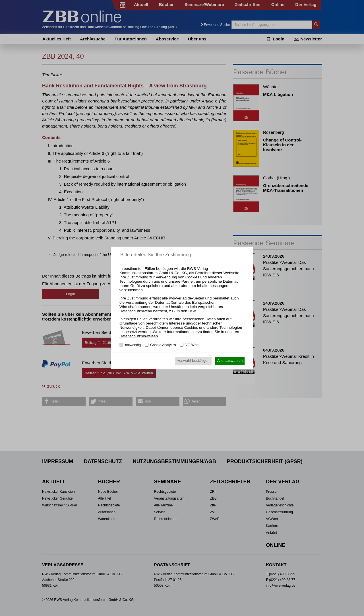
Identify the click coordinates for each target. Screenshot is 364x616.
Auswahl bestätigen (193, 361)
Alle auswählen (230, 361)
